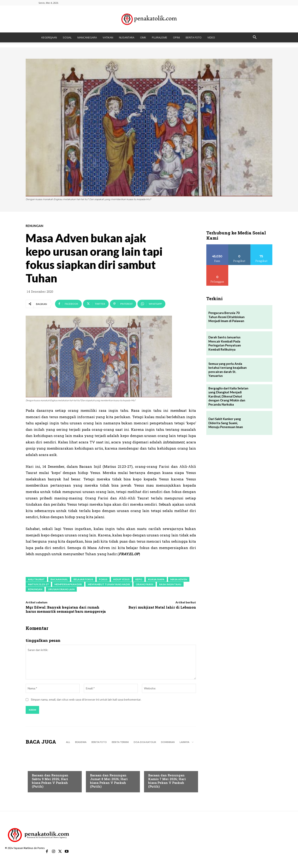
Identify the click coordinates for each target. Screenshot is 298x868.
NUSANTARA (127, 37)
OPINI (176, 37)
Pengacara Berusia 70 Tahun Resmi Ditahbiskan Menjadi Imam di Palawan (227, 317)
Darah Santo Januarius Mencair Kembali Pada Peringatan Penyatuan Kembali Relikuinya (225, 343)
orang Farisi (145, 584)
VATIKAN (108, 37)
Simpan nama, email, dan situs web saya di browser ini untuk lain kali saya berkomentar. (86, 700)
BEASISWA (81, 743)
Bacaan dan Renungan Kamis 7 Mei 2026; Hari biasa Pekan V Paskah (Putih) (167, 781)
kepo (139, 579)
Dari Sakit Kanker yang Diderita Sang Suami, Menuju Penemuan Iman (226, 423)
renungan (35, 589)
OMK (143, 37)
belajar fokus (83, 579)
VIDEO (211, 37)
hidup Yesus (121, 579)
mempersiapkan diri (68, 584)
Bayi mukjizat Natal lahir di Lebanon (162, 607)
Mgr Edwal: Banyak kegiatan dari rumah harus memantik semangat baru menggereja (66, 609)
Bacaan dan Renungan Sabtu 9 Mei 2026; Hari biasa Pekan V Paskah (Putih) (50, 781)
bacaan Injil (59, 579)
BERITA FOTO (194, 37)
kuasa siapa (156, 579)
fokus (103, 579)
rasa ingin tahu (170, 584)
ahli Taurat (36, 579)
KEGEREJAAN (49, 37)
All (68, 743)
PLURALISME (160, 37)
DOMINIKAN (168, 743)
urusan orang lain (61, 589)
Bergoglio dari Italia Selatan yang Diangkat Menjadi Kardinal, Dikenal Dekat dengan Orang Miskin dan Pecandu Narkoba (228, 396)
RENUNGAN (34, 226)
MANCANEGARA (87, 37)
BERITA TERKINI (120, 743)
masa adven (179, 579)
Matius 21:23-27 (38, 584)
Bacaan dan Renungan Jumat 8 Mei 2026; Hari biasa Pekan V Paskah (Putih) (109, 781)
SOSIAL (67, 37)
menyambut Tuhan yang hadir (109, 584)
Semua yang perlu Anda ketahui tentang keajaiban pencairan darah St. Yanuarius (228, 370)
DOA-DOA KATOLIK (145, 743)
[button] (255, 38)
